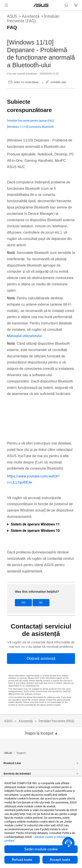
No (41, 603)
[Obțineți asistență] (41, 659)
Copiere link (58, 82)
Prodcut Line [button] (41, 763)
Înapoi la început (39, 733)
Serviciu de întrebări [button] (41, 774)
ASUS (12, 16)
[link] (41, 5)
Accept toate (60, 860)
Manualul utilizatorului (24, 336)
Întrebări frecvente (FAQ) (33, 19)
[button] (6, 5)
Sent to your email (26, 82)
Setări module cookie (41, 849)
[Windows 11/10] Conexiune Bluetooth (30, 127)
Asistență (31, 16)
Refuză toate (22, 860)
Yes (23, 603)
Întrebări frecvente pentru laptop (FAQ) (31, 121)
